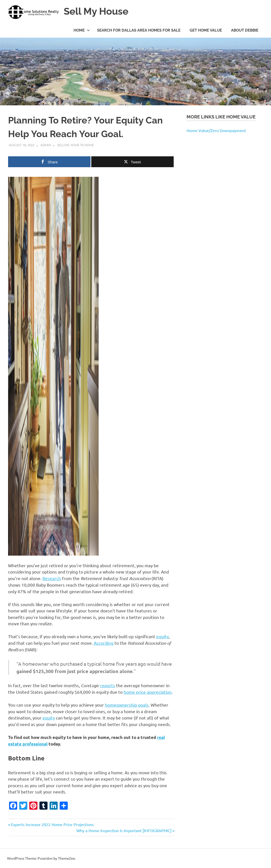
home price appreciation (148, 692)
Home (82, 30)
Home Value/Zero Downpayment (216, 130)
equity (162, 636)
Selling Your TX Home (75, 145)
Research (52, 578)
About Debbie (245, 30)
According (104, 643)
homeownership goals (127, 705)
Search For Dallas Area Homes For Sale (139, 30)
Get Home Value (206, 30)
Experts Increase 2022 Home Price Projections (52, 824)
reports (108, 685)
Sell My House (96, 11)
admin (46, 145)
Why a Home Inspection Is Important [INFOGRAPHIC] (124, 830)
